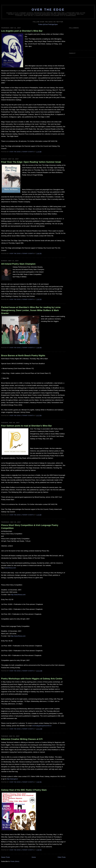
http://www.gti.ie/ (12, 779)
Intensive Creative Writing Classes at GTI (22, 739)
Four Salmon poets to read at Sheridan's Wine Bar (27, 426)
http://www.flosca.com (18, 595)
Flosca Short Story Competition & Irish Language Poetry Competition (30, 527)
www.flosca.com (10, 568)
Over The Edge (48, 10)
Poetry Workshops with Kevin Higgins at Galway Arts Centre (32, 679)
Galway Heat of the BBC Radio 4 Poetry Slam (24, 790)
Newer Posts (6, 857)
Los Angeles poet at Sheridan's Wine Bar (22, 31)
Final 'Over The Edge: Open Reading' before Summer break (31, 162)
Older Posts (62, 857)
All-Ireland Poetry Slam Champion (18, 264)
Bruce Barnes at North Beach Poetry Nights (23, 356)
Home (34, 857)
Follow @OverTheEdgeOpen (48, 24)
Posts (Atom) (15, 861)
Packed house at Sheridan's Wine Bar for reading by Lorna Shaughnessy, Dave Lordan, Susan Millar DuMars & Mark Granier (31, 310)
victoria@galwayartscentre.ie (42, 726)
